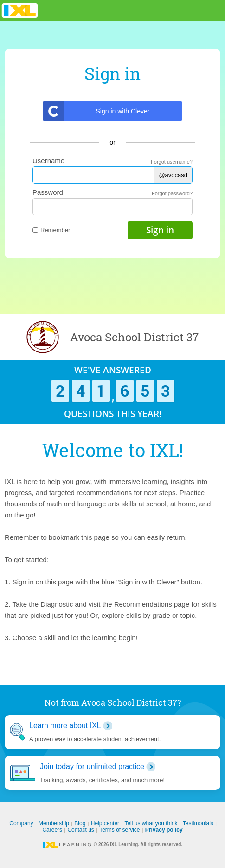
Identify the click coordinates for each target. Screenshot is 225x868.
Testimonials (198, 823)
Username (48, 161)
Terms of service (119, 830)
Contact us (80, 830)
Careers (52, 830)
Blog (80, 823)
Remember (51, 230)
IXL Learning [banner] (20, 10)
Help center (105, 823)
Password (48, 192)
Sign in (160, 230)
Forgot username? (172, 162)
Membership (54, 823)
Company (21, 823)
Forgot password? (172, 193)
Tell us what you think (151, 823)
